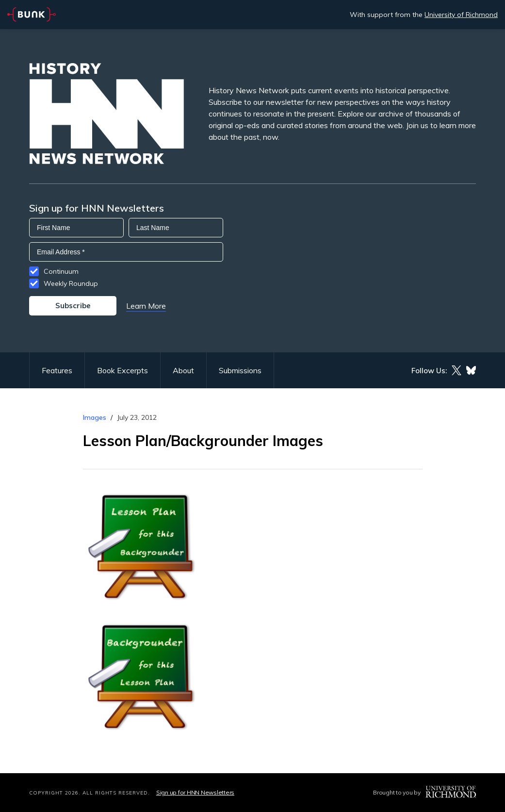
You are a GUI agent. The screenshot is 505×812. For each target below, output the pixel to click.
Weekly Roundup (71, 283)
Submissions (240, 370)
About (183, 370)
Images (95, 417)
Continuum (61, 271)
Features (57, 370)
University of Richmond (461, 15)
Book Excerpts (122, 370)
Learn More (146, 306)
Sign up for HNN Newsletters (195, 792)
